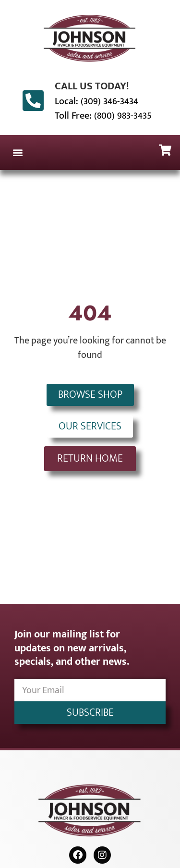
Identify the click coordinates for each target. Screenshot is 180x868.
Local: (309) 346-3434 (96, 101)
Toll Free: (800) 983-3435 (103, 116)
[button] (18, 153)
